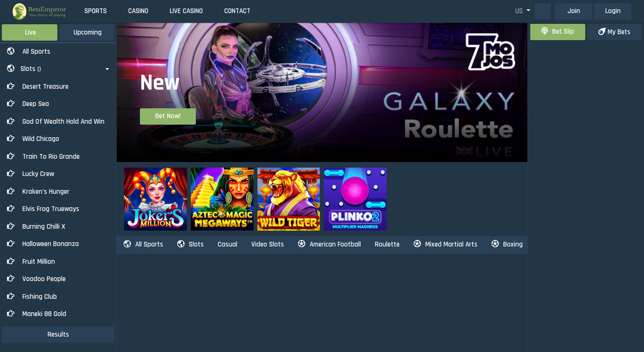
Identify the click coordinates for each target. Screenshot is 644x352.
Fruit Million (31, 262)
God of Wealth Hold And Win (56, 122)
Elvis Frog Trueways (43, 209)
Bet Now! (168, 116)
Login (613, 11)
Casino (138, 11)
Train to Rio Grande (43, 157)
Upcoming (88, 32)
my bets (614, 32)
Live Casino (186, 11)
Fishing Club (32, 297)
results (58, 334)
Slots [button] (24, 69)
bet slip (558, 32)
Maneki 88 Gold (37, 314)
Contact (237, 11)
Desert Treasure (38, 87)
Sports (96, 11)
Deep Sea (28, 104)
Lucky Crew (31, 174)
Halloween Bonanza (43, 244)
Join (574, 11)
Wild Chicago (33, 139)
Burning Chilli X (36, 227)
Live (31, 32)
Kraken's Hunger (38, 192)
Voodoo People (36, 279)
